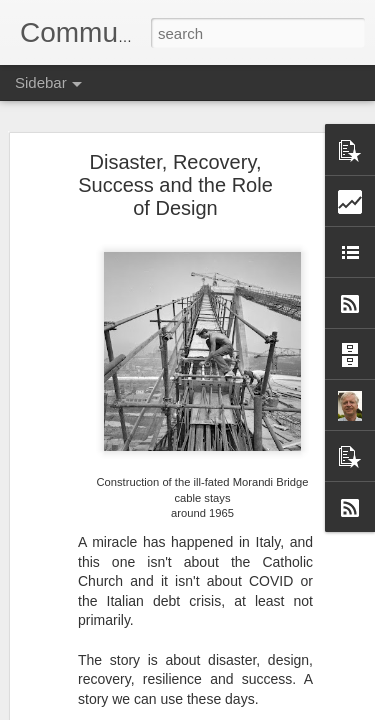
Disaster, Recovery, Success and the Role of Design (175, 185)
